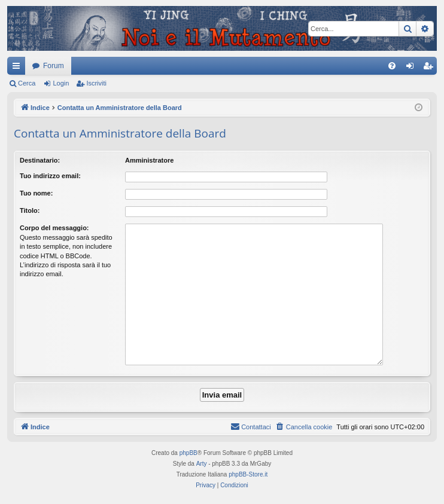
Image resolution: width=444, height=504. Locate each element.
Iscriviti (96, 83)
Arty (202, 464)
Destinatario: (40, 160)
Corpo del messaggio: (54, 228)
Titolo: (30, 210)
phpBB (188, 453)
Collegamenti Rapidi (19, 68)
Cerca (27, 83)
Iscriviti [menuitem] (431, 68)
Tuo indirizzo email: (50, 176)
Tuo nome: (36, 193)
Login (61, 83)
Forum (54, 66)
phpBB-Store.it (248, 474)
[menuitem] (392, 66)
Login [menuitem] (413, 68)
